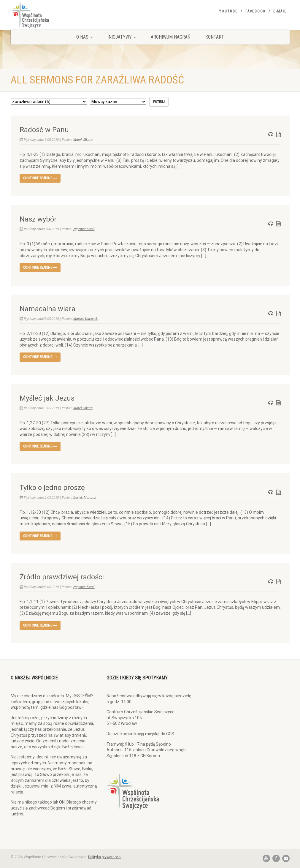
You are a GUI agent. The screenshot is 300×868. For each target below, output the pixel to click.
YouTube (228, 11)
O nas (84, 37)
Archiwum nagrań (171, 37)
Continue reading (40, 178)
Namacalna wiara (47, 309)
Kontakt (215, 37)
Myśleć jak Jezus (47, 398)
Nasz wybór (38, 219)
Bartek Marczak (85, 497)
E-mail (280, 11)
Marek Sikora (83, 140)
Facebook (255, 11)
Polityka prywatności (105, 857)
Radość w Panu (44, 130)
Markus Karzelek (85, 319)
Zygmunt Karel (84, 229)
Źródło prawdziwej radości (62, 577)
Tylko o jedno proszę (52, 488)
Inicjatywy (122, 37)
